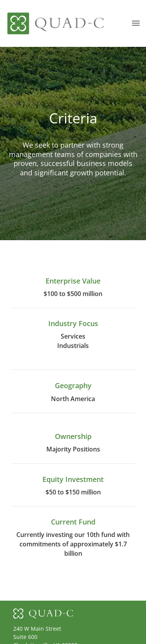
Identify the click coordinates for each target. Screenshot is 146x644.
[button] (136, 23)
